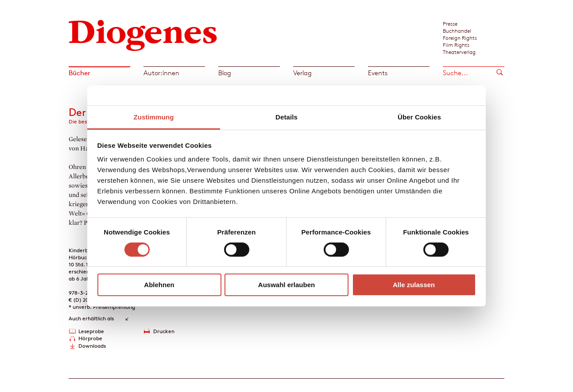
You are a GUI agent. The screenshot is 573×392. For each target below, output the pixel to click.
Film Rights (456, 45)
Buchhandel (457, 31)
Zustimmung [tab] (154, 117)
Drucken (164, 331)
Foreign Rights (460, 38)
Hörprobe (90, 338)
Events (378, 73)
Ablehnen (159, 285)
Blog (225, 73)
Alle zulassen (414, 285)
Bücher (79, 73)
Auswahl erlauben (286, 285)
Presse (450, 23)
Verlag (302, 73)
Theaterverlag (459, 52)
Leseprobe (91, 331)
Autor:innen (161, 73)
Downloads (92, 346)
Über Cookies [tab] (419, 117)
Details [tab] (286, 117)
